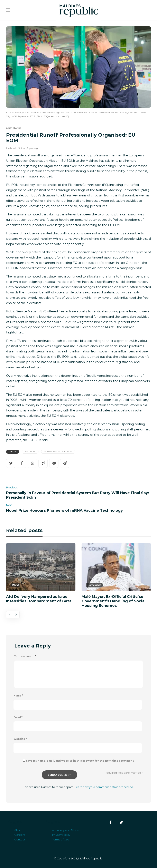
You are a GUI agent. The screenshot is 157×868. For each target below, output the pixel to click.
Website (20, 739)
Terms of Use (61, 839)
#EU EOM (30, 452)
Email (18, 717)
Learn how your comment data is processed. (104, 787)
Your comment (25, 656)
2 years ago (33, 148)
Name (18, 696)
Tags (13, 452)
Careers (20, 835)
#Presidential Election (58, 452)
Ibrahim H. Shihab (16, 148)
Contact (20, 839)
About (18, 830)
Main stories (14, 128)
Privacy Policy (61, 835)
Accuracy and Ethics (65, 830)
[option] (41, 573)
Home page (94, 585)
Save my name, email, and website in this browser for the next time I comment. (80, 761)
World (15, 585)
